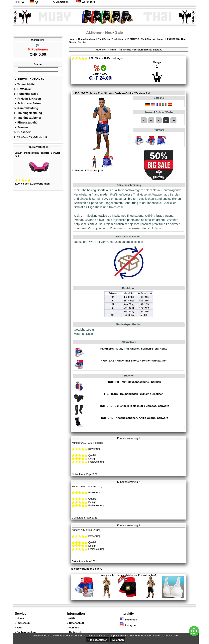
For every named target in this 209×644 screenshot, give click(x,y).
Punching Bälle (26, 94)
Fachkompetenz (26, 632)
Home (72, 39)
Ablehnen (118, 640)
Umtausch (75, 632)
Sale (119, 32)
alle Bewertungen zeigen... (87, 569)
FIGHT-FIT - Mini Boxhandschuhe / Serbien (134, 382)
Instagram (128, 625)
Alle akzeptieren (98, 640)
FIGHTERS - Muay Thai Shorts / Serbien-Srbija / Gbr (134, 361)
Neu (109, 32)
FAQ (19, 628)
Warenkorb (86, 2)
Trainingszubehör (28, 118)
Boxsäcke (23, 89)
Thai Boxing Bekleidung (111, 39)
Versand (74, 628)
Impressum (24, 623)
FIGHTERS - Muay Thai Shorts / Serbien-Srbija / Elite (134, 349)
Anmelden (60, 2)
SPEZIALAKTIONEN (30, 79)
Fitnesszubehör (27, 122)
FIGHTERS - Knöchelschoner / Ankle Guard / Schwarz (134, 418)
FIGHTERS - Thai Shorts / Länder (146, 39)
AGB (72, 618)
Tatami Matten (25, 84)
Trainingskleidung (28, 113)
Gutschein (23, 132)
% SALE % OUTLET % (31, 137)
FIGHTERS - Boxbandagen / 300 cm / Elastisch (134, 394)
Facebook (128, 620)
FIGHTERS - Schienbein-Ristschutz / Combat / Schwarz (134, 406)
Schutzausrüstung (28, 103)
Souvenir (22, 127)
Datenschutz (77, 623)
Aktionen (94, 32)
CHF (18, 2)
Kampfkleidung (26, 108)
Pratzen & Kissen (28, 99)
